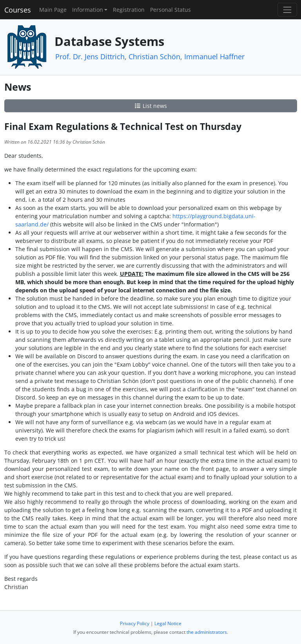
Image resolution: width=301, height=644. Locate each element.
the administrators (207, 632)
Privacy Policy (135, 623)
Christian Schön (154, 57)
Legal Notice (168, 623)
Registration (129, 10)
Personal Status (170, 10)
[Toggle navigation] (287, 10)
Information (88, 10)
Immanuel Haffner (214, 57)
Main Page (53, 10)
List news (150, 106)
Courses (18, 10)
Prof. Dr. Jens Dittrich (90, 57)
